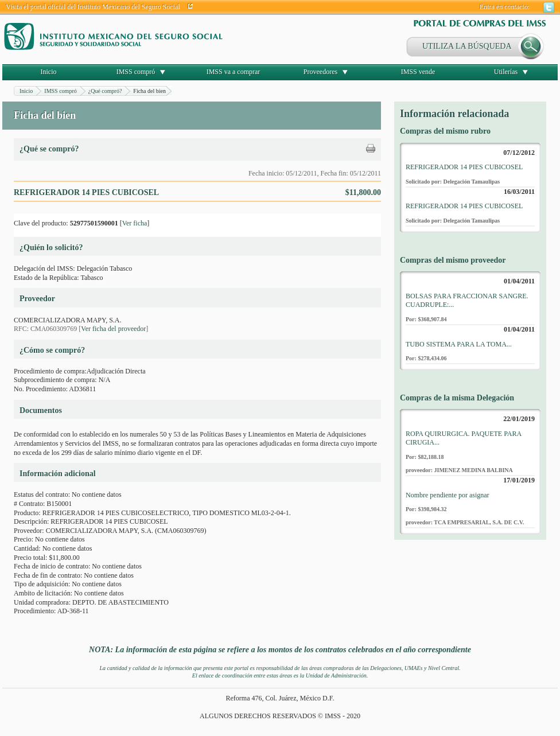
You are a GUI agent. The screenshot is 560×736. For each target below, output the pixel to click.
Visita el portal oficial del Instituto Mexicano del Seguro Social (93, 7)
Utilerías (506, 72)
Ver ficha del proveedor (113, 329)
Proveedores (320, 72)
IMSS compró (136, 72)
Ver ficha (135, 223)
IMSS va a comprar (234, 72)
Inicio (49, 72)
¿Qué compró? (105, 91)
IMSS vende (418, 72)
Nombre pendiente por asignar (448, 495)
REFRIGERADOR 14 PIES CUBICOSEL (464, 167)
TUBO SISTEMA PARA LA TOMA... (459, 344)
